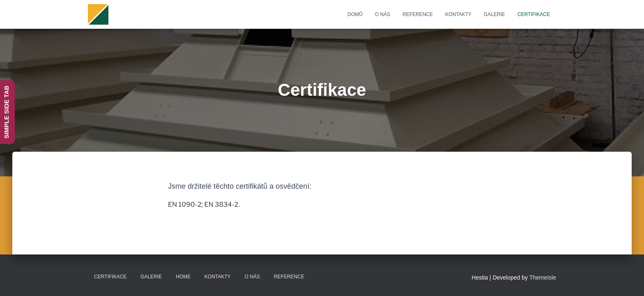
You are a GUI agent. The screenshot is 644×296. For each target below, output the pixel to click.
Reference (418, 14)
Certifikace (534, 14)
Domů (355, 14)
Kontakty (458, 14)
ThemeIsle (543, 277)
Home (183, 277)
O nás (383, 14)
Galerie (494, 14)
